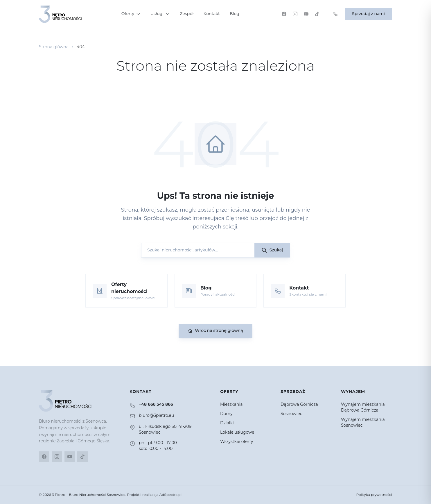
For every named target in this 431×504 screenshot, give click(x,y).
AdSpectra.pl (170, 495)
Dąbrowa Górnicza (299, 404)
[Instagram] (295, 14)
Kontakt (211, 14)
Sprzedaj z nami (368, 14)
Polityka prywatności (374, 495)
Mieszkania (231, 404)
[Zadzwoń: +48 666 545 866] (335, 14)
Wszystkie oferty (237, 442)
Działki (227, 423)
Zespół (187, 14)
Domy (226, 414)
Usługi (160, 14)
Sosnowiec (291, 414)
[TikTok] (317, 14)
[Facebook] (284, 14)
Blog (235, 14)
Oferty (131, 14)
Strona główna (54, 47)
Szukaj (272, 250)
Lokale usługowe (237, 432)
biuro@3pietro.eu (156, 415)
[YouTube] (306, 14)
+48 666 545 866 (156, 404)
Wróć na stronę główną (215, 330)
